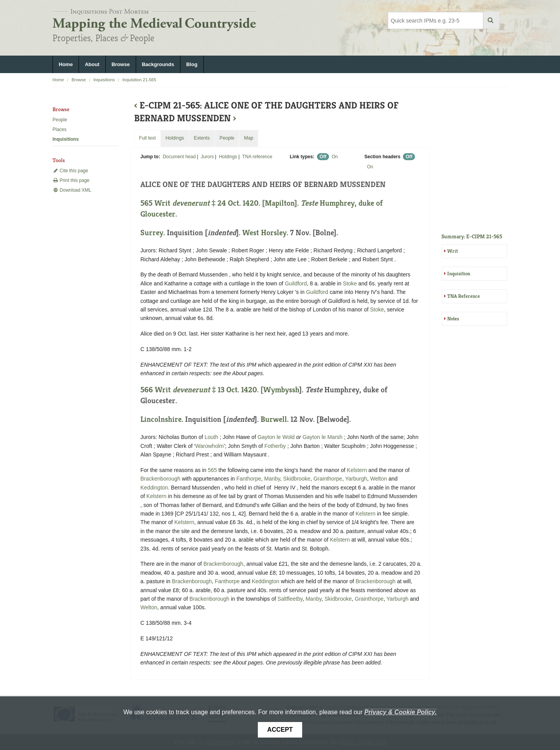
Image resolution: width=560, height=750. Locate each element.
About (92, 64)
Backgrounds (158, 64)
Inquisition (459, 274)
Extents (202, 138)
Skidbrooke (297, 479)
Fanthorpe (249, 479)
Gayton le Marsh (323, 437)
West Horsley (264, 233)
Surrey (152, 233)
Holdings (228, 157)
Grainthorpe (328, 479)
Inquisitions (104, 80)
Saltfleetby (290, 599)
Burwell (274, 419)
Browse (121, 64)
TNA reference (257, 157)
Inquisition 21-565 (139, 80)
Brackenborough (160, 479)
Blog (192, 64)
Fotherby (275, 446)
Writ (452, 251)
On (335, 157)
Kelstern (357, 470)
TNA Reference (464, 296)
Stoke (350, 283)
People (60, 120)
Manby (272, 479)
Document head (179, 157)
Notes (453, 319)
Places (59, 129)
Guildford (296, 283)
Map (248, 138)
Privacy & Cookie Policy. (401, 712)
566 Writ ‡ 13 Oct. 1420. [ (202, 390)
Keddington (154, 488)
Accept (280, 730)
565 (213, 470)
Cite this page (70, 171)
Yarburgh (356, 479)
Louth (211, 437)
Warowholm (209, 446)
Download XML (72, 190)
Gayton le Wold (276, 437)
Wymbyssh (281, 390)
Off (323, 157)
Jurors (207, 157)
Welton (379, 479)
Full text (147, 138)
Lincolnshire (161, 419)
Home (66, 64)
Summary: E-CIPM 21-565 (472, 236)
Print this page (71, 180)
